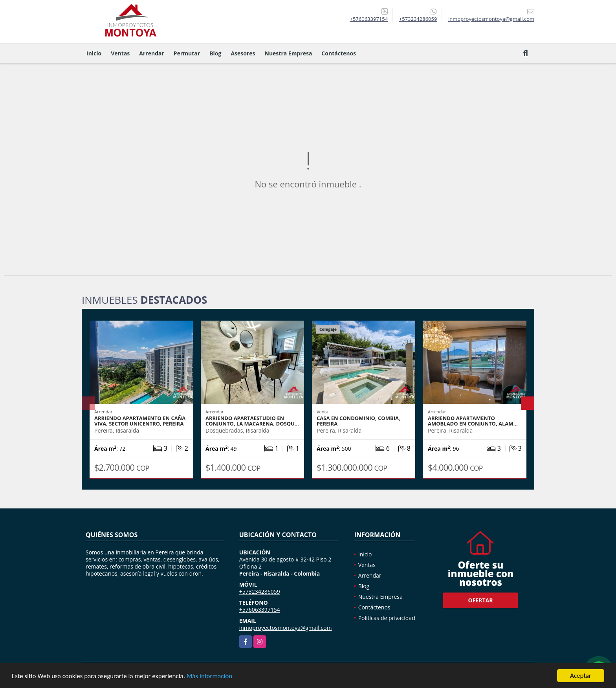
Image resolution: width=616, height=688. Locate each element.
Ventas (120, 53)
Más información (209, 676)
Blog (215, 53)
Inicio (94, 53)
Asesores (243, 53)
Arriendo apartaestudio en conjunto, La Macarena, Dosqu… (252, 421)
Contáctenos (339, 53)
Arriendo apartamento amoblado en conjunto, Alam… (473, 421)
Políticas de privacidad (387, 618)
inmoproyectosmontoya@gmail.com (286, 628)
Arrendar (152, 53)
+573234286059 (418, 19)
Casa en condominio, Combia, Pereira (358, 421)
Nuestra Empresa (289, 53)
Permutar (187, 53)
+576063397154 (369, 19)
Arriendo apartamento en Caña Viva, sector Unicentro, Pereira (140, 421)
